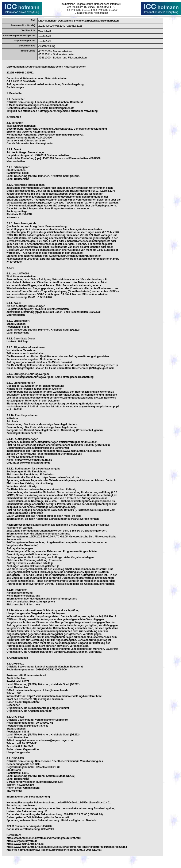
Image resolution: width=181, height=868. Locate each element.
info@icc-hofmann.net (96, 13)
